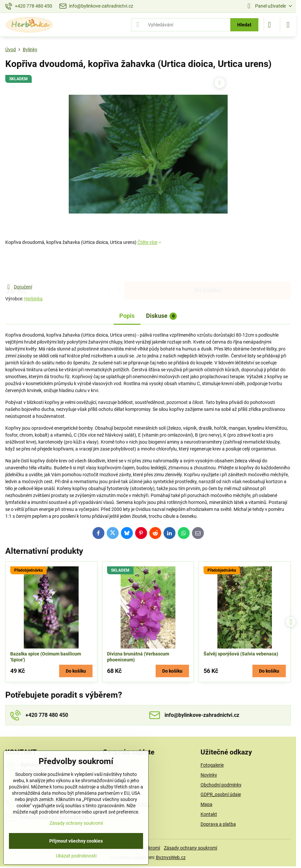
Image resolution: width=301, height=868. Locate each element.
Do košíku (208, 264)
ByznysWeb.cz (171, 857)
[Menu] (288, 25)
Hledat (244, 25)
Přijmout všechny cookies (76, 841)
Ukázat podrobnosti (76, 856)
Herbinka (33, 299)
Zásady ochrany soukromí (190, 848)
